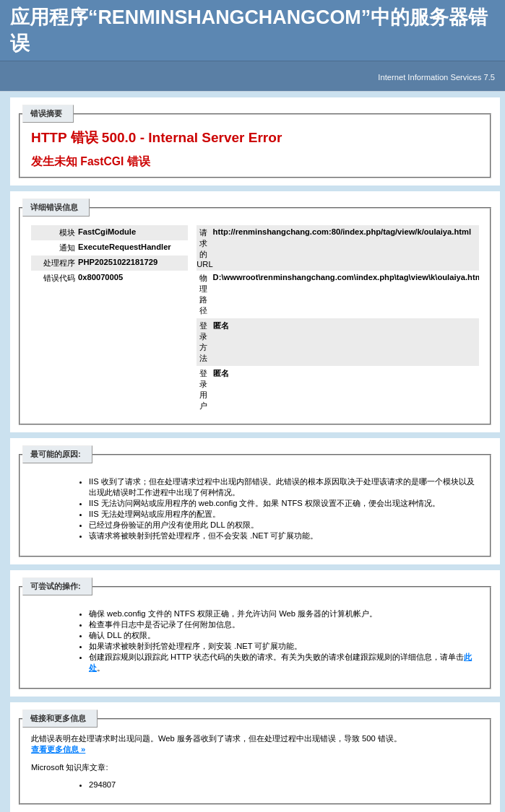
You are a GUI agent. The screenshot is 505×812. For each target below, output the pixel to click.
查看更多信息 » (58, 749)
